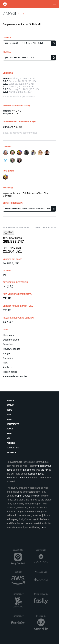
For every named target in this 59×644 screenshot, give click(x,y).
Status (10, 400)
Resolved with (42, 572)
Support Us (13, 448)
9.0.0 (6, 86)
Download (8, 344)
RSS (5, 363)
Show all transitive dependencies (20, 133)
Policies (11, 443)
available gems (35, 474)
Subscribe (8, 358)
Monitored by (19, 594)
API (8, 438)
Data (9, 415)
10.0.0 (6, 78)
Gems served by (41, 594)
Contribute (13, 424)
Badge (6, 353)
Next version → (46, 227)
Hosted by (19, 572)
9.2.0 (6, 81)
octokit (10, 13)
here (43, 527)
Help (9, 434)
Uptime (10, 405)
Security (11, 453)
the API (45, 470)
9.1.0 (6, 84)
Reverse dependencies (15, 376)
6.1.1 (6, 92)
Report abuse (10, 372)
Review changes (12, 349)
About (10, 429)
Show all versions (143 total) (18, 96)
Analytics (8, 367)
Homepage (9, 335)
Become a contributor (18, 477)
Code (9, 410)
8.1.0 (6, 89)
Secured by (42, 616)
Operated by (19, 551)
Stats (9, 419)
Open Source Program (28, 496)
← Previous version (16, 227)
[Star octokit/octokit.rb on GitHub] (9, 232)
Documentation (11, 340)
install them (29, 470)
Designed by (42, 550)
